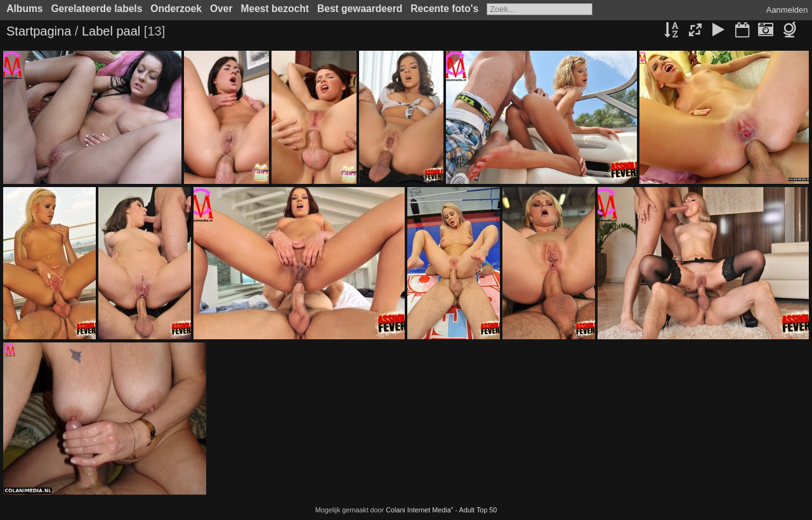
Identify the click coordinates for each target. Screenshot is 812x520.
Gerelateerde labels (96, 9)
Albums (24, 9)
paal (128, 31)
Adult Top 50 (478, 510)
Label (97, 31)
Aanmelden (787, 10)
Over (221, 9)
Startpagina (39, 31)
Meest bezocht (275, 9)
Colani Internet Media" (419, 510)
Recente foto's (444, 9)
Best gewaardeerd (360, 9)
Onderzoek (176, 9)
